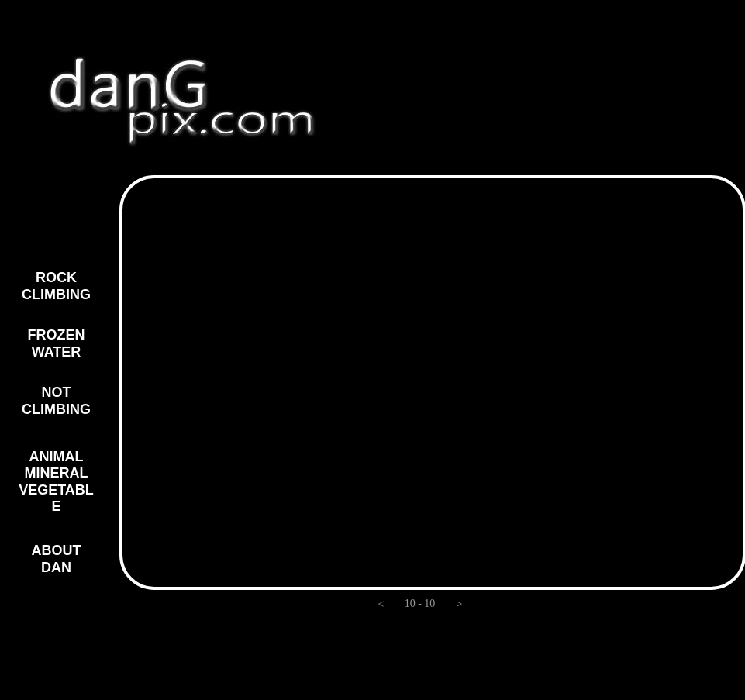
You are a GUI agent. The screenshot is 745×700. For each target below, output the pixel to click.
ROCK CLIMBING (56, 286)
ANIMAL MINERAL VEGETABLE (56, 482)
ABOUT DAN (57, 559)
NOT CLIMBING (56, 401)
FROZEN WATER (57, 343)
